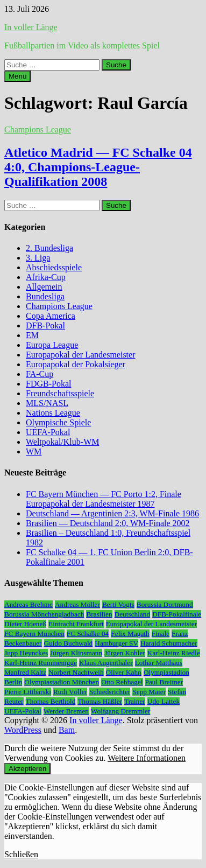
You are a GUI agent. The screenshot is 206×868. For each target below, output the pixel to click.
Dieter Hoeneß (25, 624)
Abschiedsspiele (54, 267)
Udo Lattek (164, 701)
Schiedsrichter (110, 692)
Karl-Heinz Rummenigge (41, 663)
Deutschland (133, 614)
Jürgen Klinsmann (76, 653)
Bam (67, 730)
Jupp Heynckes (26, 653)
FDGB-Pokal (48, 384)
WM (34, 451)
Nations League (53, 413)
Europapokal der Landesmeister (80, 355)
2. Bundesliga (49, 248)
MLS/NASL (47, 403)
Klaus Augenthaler (106, 663)
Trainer (135, 701)
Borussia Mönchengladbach (44, 614)
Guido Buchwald (69, 643)
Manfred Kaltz (25, 672)
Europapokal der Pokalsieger (76, 364)
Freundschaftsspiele (60, 393)
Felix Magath (130, 633)
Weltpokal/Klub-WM (62, 442)
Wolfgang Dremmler (120, 711)
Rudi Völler (70, 692)
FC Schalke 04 (88, 633)
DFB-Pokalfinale (177, 614)
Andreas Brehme (29, 604)
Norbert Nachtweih (76, 672)
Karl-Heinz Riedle (174, 653)
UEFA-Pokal (48, 432)
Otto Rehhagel (122, 682)
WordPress (23, 730)
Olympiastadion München (62, 682)
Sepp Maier (149, 692)
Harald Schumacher (169, 643)
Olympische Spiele (58, 422)
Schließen (21, 854)
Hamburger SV (116, 643)
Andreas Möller (77, 604)
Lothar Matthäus (159, 663)
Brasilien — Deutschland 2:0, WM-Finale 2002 (108, 523)
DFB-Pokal (45, 325)
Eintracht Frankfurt (76, 624)
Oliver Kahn (124, 672)
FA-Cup (40, 374)
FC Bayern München (34, 633)
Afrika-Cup (46, 277)
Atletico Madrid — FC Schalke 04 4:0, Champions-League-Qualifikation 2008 (98, 167)
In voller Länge (31, 27)
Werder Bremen (66, 711)
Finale (161, 633)
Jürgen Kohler (125, 653)
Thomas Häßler (100, 701)
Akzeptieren (27, 769)
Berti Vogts (118, 604)
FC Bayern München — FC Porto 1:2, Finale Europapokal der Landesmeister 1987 (104, 499)
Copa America (51, 316)
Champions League (38, 129)
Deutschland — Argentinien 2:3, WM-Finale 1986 (112, 513)
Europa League (52, 345)
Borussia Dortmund (165, 604)
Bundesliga (45, 296)
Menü (17, 76)
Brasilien (99, 614)
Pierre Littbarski (28, 692)
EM (32, 335)
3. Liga (38, 258)
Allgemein (44, 287)
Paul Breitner (164, 682)
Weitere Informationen (147, 758)
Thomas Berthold (51, 701)
